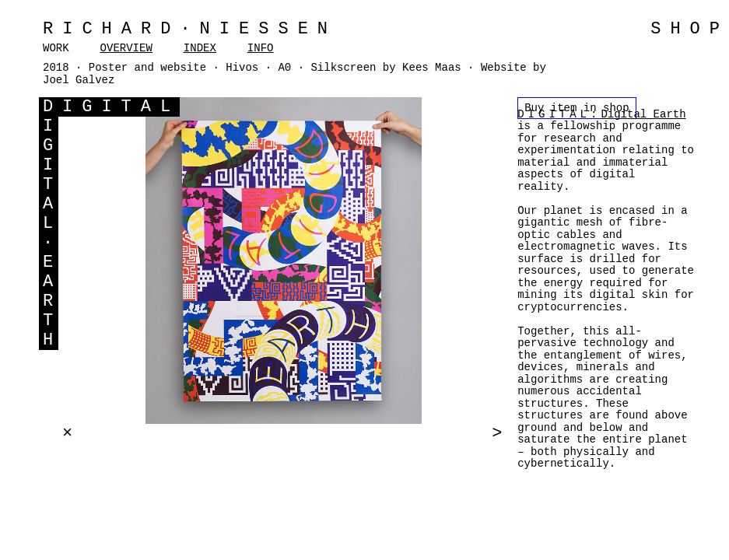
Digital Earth (643, 114)
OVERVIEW (126, 48)
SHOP (690, 29)
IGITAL (121, 107)
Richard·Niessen (190, 29)
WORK (56, 48)
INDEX (200, 48)
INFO (261, 48)
